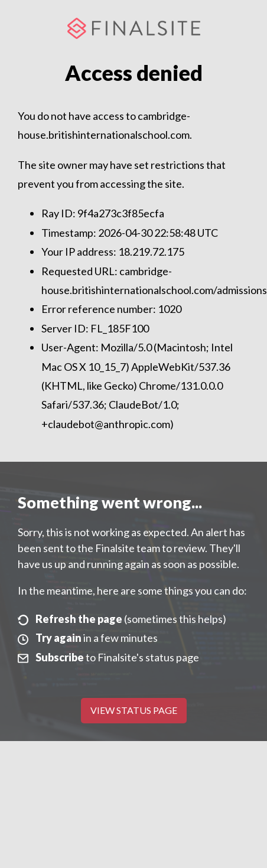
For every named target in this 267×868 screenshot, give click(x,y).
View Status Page (134, 710)
